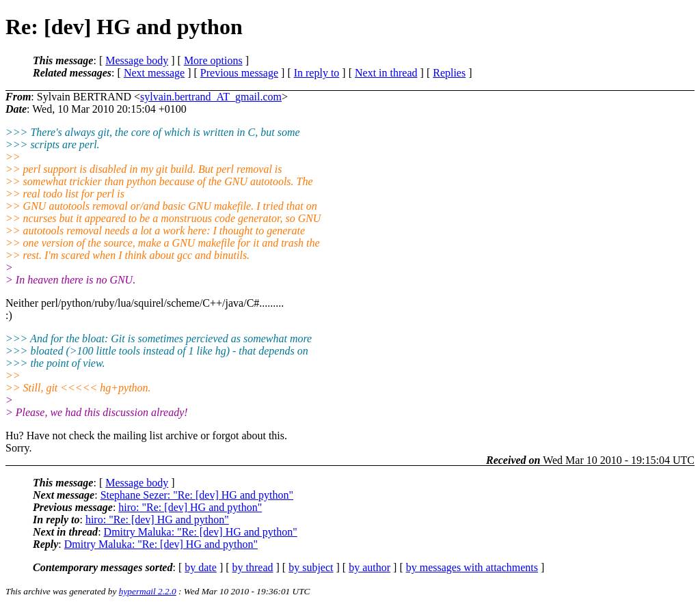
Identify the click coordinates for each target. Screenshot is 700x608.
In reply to (317, 73)
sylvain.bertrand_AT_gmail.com (211, 97)
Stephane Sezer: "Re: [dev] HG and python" (197, 495)
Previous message (239, 73)
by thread (253, 567)
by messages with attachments (472, 567)
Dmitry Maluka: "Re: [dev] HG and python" (201, 532)
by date (201, 567)
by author (369, 567)
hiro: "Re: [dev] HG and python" (190, 507)
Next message (154, 73)
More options (213, 60)
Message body (137, 60)
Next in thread (386, 73)
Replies (449, 73)
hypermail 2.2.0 (148, 591)
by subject (311, 567)
